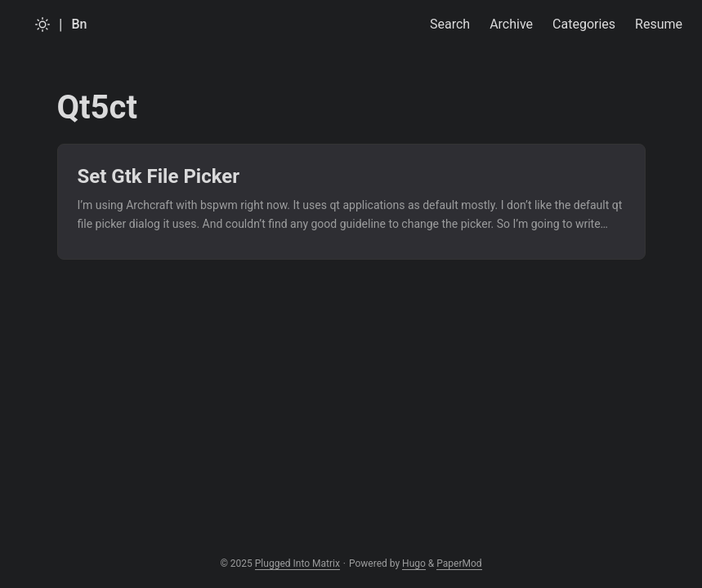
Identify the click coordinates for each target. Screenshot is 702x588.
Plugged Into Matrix (297, 563)
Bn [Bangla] (79, 24)
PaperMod (459, 563)
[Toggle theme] (42, 24)
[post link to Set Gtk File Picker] (351, 202)
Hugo (414, 563)
